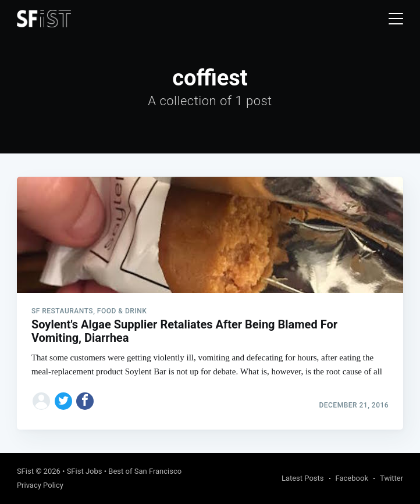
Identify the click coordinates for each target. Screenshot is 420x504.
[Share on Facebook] (85, 401)
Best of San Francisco (145, 471)
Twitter (391, 478)
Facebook (352, 478)
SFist (25, 471)
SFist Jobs (85, 471)
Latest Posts (303, 478)
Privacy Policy (40, 485)
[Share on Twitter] (63, 401)
